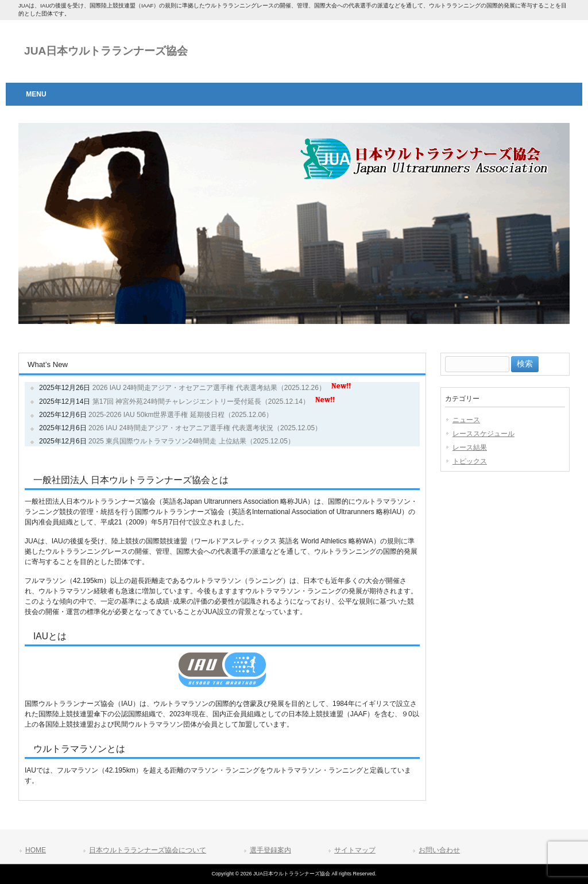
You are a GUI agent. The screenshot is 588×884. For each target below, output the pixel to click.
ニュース (466, 420)
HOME (36, 850)
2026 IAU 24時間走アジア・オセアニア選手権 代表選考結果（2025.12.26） (209, 388)
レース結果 (470, 447)
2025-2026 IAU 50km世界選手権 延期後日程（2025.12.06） (181, 415)
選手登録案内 (270, 850)
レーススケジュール (483, 434)
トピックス (470, 461)
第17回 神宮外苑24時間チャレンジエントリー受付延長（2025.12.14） (201, 402)
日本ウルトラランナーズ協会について (148, 850)
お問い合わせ (439, 850)
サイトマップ (355, 850)
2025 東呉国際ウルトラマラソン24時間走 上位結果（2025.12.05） (192, 441)
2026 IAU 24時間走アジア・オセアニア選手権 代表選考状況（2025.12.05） (205, 428)
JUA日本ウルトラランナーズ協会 (106, 51)
